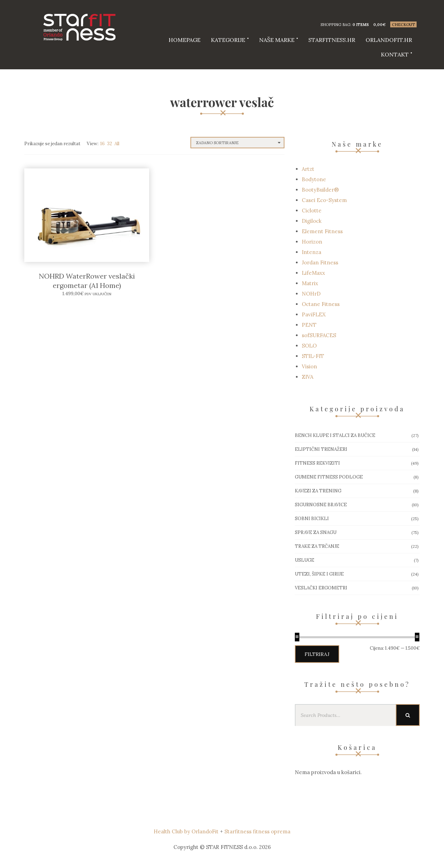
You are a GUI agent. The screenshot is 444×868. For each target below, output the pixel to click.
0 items (361, 25)
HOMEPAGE (185, 40)
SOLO (309, 346)
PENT (309, 325)
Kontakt (395, 54)
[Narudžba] (237, 143)
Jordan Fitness (320, 262)
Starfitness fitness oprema (257, 831)
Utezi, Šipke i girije (319, 574)
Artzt (308, 169)
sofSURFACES (319, 335)
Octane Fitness (321, 304)
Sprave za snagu (316, 532)
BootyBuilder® (320, 190)
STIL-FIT (313, 356)
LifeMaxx (313, 273)
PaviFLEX (314, 314)
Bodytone (314, 179)
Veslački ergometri (321, 588)
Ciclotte (312, 211)
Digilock (312, 221)
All (117, 144)
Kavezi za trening (318, 491)
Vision (309, 366)
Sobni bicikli (312, 519)
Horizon (312, 242)
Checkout (403, 25)
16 (103, 144)
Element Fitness (322, 231)
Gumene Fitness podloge (329, 477)
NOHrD (311, 294)
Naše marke (277, 40)
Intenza (311, 252)
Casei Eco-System (324, 200)
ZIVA (308, 377)
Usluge (305, 560)
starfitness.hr (332, 40)
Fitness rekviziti (317, 463)
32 (110, 144)
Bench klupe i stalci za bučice (335, 435)
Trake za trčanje (317, 546)
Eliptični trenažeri (321, 449)
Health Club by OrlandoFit (186, 831)
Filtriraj (317, 654)
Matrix (310, 283)
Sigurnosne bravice (321, 505)
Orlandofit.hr (389, 40)
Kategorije (228, 40)
